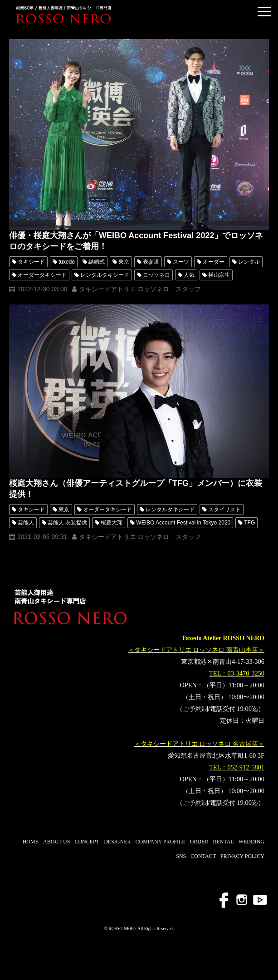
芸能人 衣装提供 (67, 523)
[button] (264, 12)
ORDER (199, 842)
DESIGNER (117, 842)
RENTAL (223, 842)
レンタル (249, 262)
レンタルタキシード (105, 275)
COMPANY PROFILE (160, 842)
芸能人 (26, 523)
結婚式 (97, 262)
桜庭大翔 (112, 523)
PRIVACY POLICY (242, 856)
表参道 (151, 262)
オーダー (214, 262)
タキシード (31, 262)
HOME (31, 842)
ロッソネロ (156, 275)
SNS (181, 856)
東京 (124, 262)
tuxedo (67, 262)
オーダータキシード (42, 275)
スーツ (181, 262)
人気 (189, 275)
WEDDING (251, 842)
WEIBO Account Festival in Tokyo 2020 (183, 523)
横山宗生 (219, 275)
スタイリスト (224, 510)
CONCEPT (87, 842)
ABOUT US (56, 842)
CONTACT (203, 856)
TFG (249, 523)
